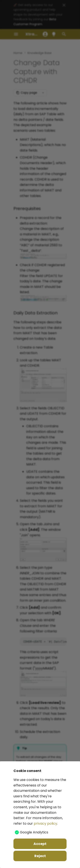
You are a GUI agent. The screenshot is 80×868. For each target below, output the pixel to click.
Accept (40, 844)
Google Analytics (34, 832)
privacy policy (45, 824)
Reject (40, 856)
